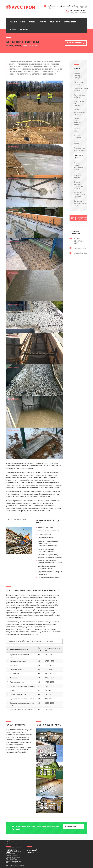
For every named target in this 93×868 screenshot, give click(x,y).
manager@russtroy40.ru (82, 253)
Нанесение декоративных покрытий (80, 112)
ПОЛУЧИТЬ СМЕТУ (72, 827)
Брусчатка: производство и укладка (80, 195)
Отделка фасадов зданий (78, 176)
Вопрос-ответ (70, 22)
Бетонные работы (79, 157)
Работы (32, 22)
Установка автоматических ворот (80, 203)
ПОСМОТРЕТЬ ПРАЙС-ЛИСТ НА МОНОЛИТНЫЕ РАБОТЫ (30, 641)
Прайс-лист (55, 22)
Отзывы (13, 29)
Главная (13, 22)
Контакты (24, 29)
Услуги (43, 22)
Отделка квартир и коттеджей (78, 76)
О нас (23, 22)
